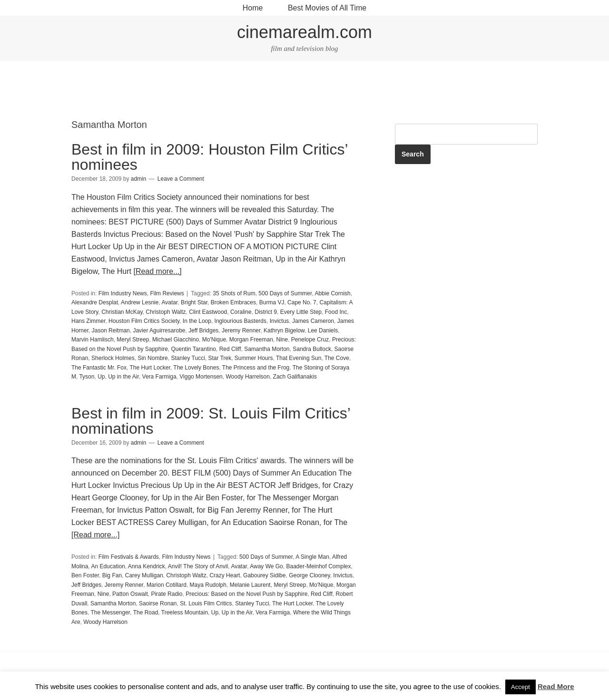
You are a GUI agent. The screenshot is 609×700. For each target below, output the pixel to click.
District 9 (266, 312)
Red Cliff (230, 349)
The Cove (337, 358)
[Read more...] (157, 271)
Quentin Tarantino (193, 349)
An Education (108, 566)
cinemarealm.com (304, 32)
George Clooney (309, 575)
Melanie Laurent (250, 585)
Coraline (241, 312)
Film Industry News (123, 293)
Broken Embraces (233, 302)
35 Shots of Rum (234, 293)
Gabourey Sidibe (264, 575)
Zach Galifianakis (295, 377)
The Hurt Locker (150, 368)
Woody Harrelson (247, 377)
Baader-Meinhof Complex (318, 566)
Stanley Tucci (188, 358)
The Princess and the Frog (256, 368)
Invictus (280, 321)
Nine (282, 340)
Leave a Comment (181, 179)
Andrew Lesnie (140, 302)
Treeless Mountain (185, 612)
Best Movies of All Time (327, 8)
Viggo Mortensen (201, 377)
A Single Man (312, 557)
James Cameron (313, 321)
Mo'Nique (214, 340)
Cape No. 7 (302, 302)
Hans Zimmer (88, 321)
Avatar (169, 302)
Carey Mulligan (144, 575)
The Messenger (110, 612)
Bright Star (194, 302)
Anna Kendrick (147, 566)
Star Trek (220, 358)
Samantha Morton (267, 349)
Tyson (87, 377)
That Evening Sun (299, 358)
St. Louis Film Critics (206, 603)
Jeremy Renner (241, 331)
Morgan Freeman (251, 340)
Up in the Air (123, 377)
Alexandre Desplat (95, 302)
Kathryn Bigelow (284, 331)
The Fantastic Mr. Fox (99, 368)
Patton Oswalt (130, 594)
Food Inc (336, 312)
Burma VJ (272, 302)
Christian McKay (122, 312)
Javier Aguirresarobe (159, 331)
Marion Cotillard (167, 585)
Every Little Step (301, 312)
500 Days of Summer (285, 293)
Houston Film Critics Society (144, 321)
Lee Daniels (323, 331)
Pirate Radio (167, 594)
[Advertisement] (304, 91)
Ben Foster (85, 575)
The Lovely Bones (196, 368)
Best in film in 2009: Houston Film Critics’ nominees (209, 157)
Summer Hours (254, 358)
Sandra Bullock (312, 349)
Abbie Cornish (332, 293)
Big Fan (112, 575)
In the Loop (197, 321)
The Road (146, 612)
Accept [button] (521, 687)
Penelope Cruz (310, 340)
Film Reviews (167, 293)
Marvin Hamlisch (93, 340)
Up (101, 377)
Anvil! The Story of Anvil (198, 566)
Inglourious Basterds (241, 321)
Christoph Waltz (166, 312)
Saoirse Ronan (158, 603)
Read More (556, 686)
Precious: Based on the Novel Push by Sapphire (246, 594)
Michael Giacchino (176, 340)
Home (253, 8)
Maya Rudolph (208, 585)
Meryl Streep (133, 340)
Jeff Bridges (203, 331)
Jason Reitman (111, 331)
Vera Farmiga (159, 377)
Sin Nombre (152, 358)
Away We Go (266, 566)
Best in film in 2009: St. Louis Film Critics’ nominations (211, 421)
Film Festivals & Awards (129, 557)
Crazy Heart (225, 575)
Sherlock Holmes (113, 358)
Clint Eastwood (208, 312)
